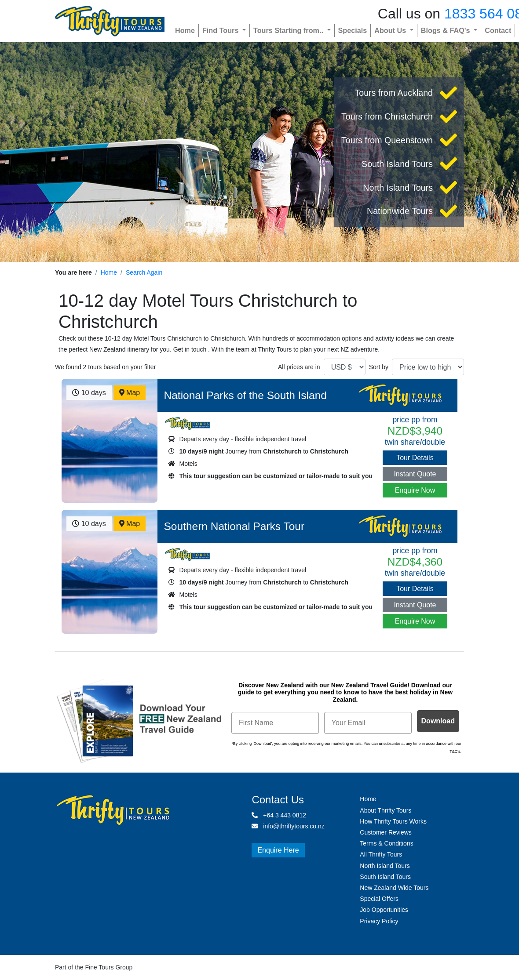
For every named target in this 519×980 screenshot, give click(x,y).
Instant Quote (415, 474)
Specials (353, 30)
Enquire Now (415, 490)
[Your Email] (368, 723)
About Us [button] (391, 30)
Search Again (144, 272)
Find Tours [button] (221, 30)
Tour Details (415, 458)
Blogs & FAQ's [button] (446, 30)
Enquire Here (278, 850)
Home (185, 30)
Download (438, 721)
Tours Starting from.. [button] (289, 30)
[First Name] (275, 723)
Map (130, 393)
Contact (498, 30)
